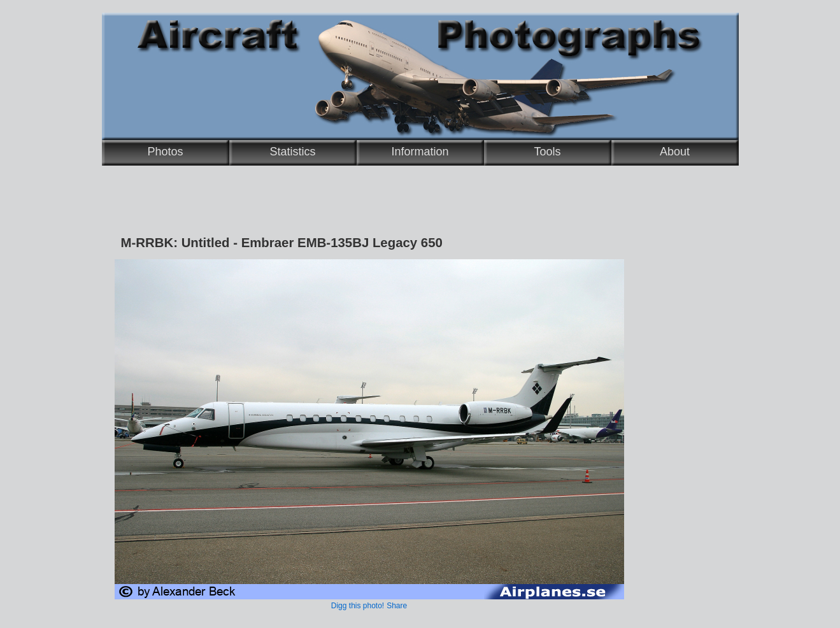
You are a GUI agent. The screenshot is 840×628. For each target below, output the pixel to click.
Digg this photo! (358, 606)
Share (397, 606)
